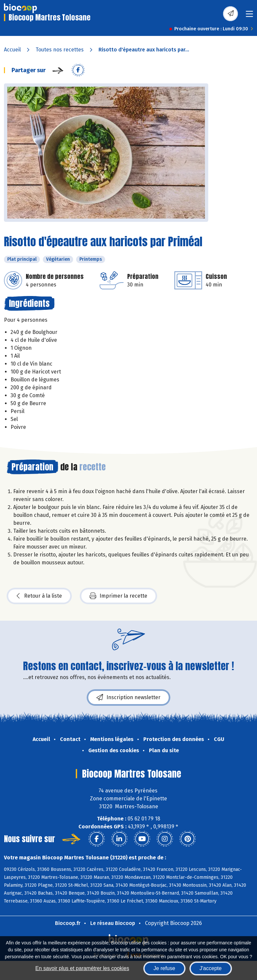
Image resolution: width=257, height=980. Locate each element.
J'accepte (211, 968)
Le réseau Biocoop (113, 923)
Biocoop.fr (68, 923)
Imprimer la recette (118, 596)
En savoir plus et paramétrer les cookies (82, 968)
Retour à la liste (39, 596)
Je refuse (164, 968)
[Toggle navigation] (249, 16)
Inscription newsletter (128, 698)
